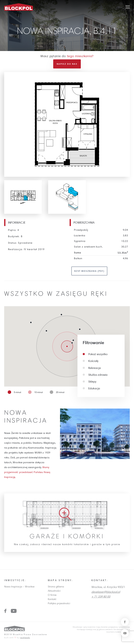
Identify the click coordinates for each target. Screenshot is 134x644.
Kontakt (52, 600)
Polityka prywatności (59, 604)
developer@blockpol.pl (106, 593)
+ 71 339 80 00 (101, 597)
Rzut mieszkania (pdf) (89, 272)
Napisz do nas (67, 65)
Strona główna (56, 588)
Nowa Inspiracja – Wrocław (19, 588)
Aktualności (54, 592)
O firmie (52, 596)
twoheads (25, 638)
